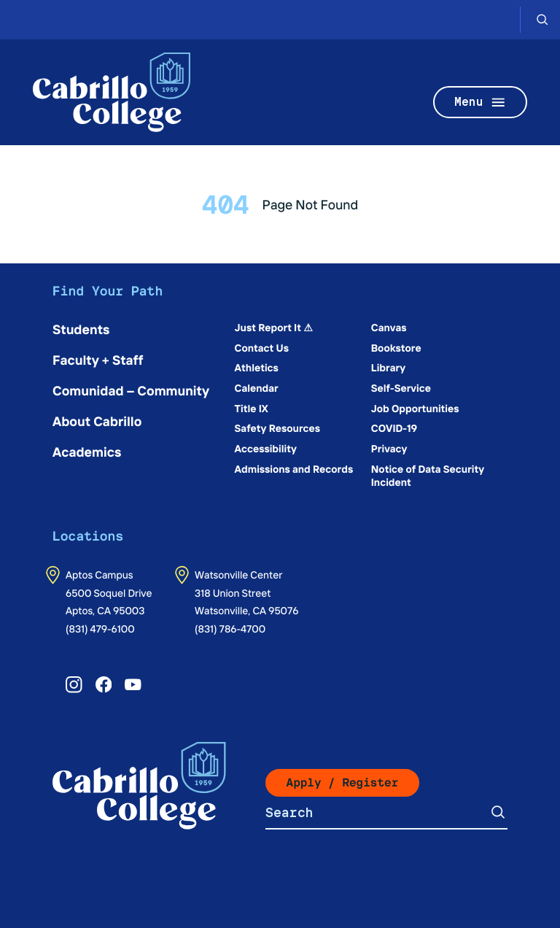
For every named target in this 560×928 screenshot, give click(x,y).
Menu (481, 103)
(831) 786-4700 (230, 628)
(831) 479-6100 (100, 628)
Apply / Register (343, 782)
